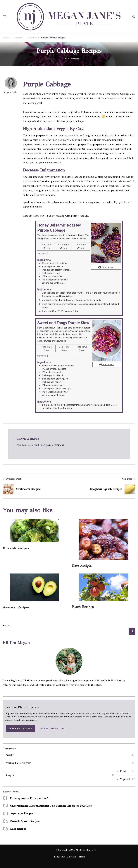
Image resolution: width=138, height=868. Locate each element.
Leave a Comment (71, 59)
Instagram (59, 857)
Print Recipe (106, 267)
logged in (37, 445)
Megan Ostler (11, 85)
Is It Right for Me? (21, 729)
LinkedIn (71, 857)
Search (6, 626)
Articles (10, 755)
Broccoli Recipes (16, 548)
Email (82, 857)
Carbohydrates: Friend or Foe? (29, 798)
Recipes (10, 775)
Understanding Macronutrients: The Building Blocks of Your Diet (51, 806)
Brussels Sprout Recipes (25, 821)
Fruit (123, 771)
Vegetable (125, 779)
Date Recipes (82, 565)
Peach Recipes (83, 607)
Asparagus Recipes (22, 813)
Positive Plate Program (18, 763)
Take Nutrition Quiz (52, 729)
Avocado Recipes (16, 607)
